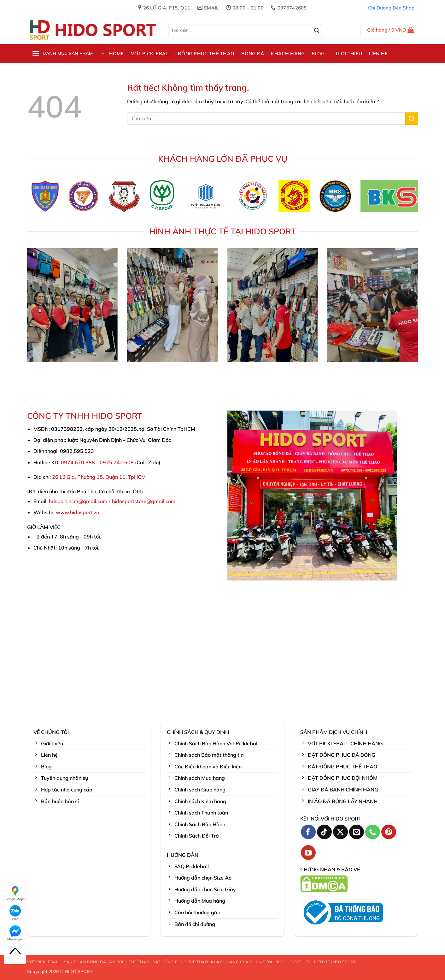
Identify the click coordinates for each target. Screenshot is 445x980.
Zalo (15, 913)
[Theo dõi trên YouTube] (308, 853)
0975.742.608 (117, 462)
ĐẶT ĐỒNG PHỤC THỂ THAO (180, 962)
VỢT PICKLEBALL (151, 54)
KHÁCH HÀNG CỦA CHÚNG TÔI (242, 962)
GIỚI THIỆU (349, 54)
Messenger (15, 933)
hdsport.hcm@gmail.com (78, 501)
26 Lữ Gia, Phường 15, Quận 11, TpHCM (99, 477)
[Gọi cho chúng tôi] (373, 832)
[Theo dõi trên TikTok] (324, 832)
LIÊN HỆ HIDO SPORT (335, 962)
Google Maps (15, 893)
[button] (391, 30)
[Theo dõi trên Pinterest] (389, 832)
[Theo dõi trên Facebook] (308, 832)
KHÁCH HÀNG (288, 54)
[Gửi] (317, 31)
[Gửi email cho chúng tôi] (357, 832)
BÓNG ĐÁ (253, 54)
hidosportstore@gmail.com (144, 501)
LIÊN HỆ (378, 54)
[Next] (424, 198)
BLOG (320, 54)
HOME (117, 54)
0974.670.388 (78, 462)
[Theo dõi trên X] (340, 832)
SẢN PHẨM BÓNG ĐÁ (85, 962)
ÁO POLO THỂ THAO (129, 962)
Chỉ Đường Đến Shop (391, 8)
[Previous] (21, 198)
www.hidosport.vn (77, 512)
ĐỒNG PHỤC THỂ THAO (206, 54)
